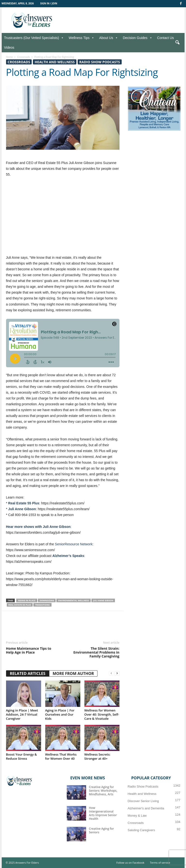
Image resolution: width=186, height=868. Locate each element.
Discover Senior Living (143, 801)
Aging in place (27, 600)
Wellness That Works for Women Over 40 (61, 756)
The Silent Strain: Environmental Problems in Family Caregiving (96, 652)
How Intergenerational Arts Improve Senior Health (103, 813)
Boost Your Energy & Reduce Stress (22, 756)
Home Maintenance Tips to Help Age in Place (29, 650)
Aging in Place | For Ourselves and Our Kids (60, 714)
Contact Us (166, 38)
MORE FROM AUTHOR (73, 673)
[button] (177, 43)
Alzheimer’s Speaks (68, 556)
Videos (9, 47)
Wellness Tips (82, 38)
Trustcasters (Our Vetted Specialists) (34, 38)
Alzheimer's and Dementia (146, 808)
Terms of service (160, 863)
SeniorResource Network (74, 544)
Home (9, 57)
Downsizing (47, 600)
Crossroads (23, 57)
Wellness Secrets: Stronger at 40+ (97, 756)
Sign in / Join (49, 3)
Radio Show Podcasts (100, 62)
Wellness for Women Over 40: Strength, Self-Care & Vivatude (102, 714)
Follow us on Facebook (130, 863)
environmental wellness (73, 600)
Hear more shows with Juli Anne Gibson (38, 527)
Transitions (42, 605)
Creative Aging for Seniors (101, 830)
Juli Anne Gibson (22, 509)
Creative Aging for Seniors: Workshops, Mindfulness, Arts (103, 791)
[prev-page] (111, 673)
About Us (109, 38)
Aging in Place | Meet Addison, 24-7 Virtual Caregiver (22, 714)
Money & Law (137, 816)
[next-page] (117, 673)
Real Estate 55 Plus (24, 503)
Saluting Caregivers (141, 830)
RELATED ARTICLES (28, 673)
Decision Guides (138, 38)
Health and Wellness (55, 62)
